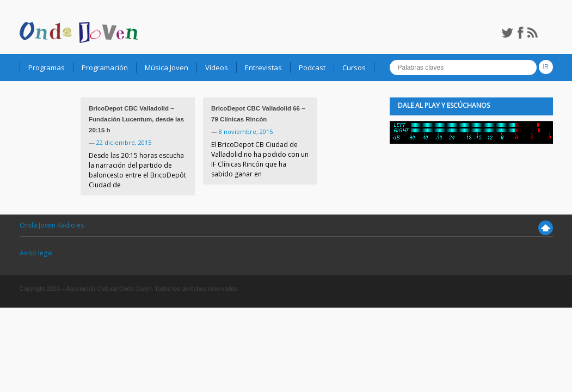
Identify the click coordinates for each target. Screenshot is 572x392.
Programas (47, 68)
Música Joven (167, 68)
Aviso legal (36, 253)
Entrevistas (263, 68)
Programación (105, 68)
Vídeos (217, 68)
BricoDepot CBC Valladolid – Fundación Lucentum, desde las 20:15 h (136, 119)
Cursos (354, 68)
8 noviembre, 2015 (246, 131)
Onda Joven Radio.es (52, 225)
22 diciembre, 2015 (124, 142)
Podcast (312, 68)
